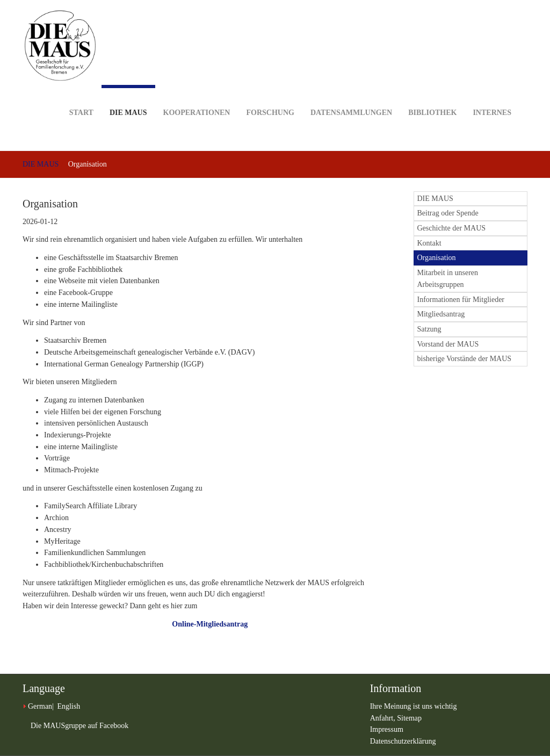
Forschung (270, 96)
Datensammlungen (351, 96)
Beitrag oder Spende (448, 213)
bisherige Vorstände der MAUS (465, 359)
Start (81, 96)
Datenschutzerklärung (403, 741)
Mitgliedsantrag (441, 314)
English (68, 706)
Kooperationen (197, 96)
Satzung (429, 329)
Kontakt (429, 243)
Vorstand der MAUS (448, 344)
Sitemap (409, 718)
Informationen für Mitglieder (461, 300)
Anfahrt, (384, 718)
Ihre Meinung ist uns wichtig (414, 706)
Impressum (387, 729)
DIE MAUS (128, 101)
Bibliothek (432, 96)
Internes (492, 96)
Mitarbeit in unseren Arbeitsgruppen (448, 279)
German (40, 706)
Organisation (437, 258)
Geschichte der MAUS (452, 228)
